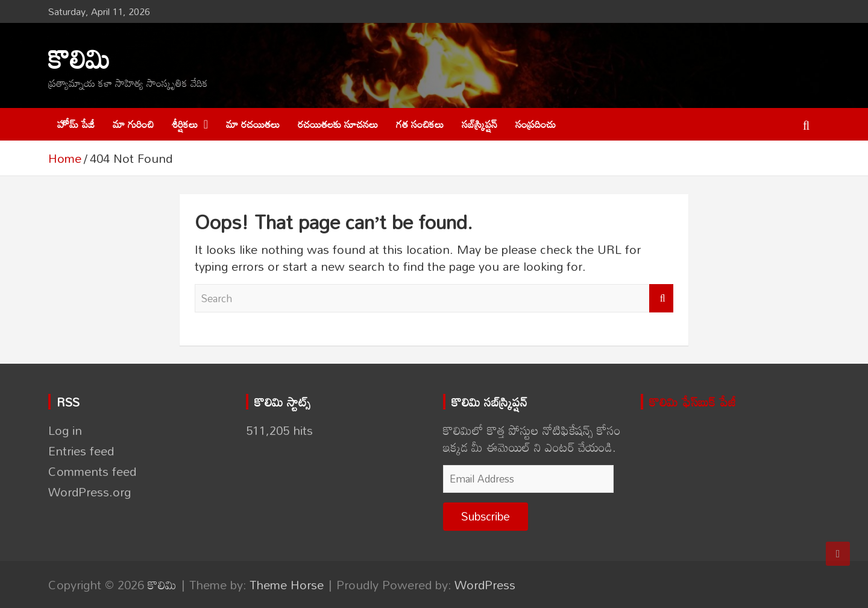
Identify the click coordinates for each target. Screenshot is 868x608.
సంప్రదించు (536, 124)
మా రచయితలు (253, 124)
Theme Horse (287, 584)
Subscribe (486, 516)
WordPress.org (90, 492)
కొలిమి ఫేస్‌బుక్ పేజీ (693, 402)
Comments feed (92, 471)
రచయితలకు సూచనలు (338, 124)
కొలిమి (79, 58)
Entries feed (81, 451)
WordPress (485, 584)
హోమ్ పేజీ (76, 124)
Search (661, 299)
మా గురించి (133, 124)
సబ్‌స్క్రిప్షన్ (480, 124)
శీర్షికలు (185, 124)
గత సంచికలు (420, 124)
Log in (65, 430)
